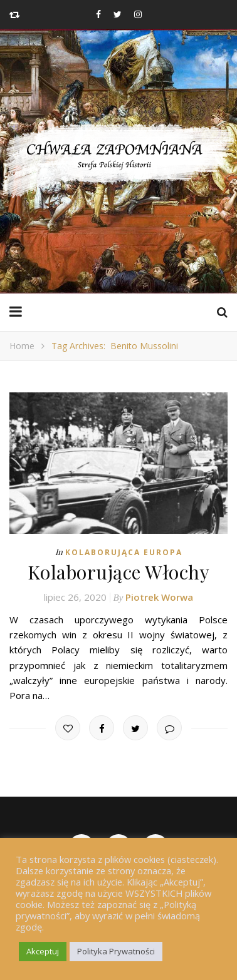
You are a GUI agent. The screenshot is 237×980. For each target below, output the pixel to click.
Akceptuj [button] (43, 951)
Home (22, 346)
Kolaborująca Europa (124, 552)
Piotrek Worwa (159, 597)
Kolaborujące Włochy (119, 572)
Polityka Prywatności (116, 951)
